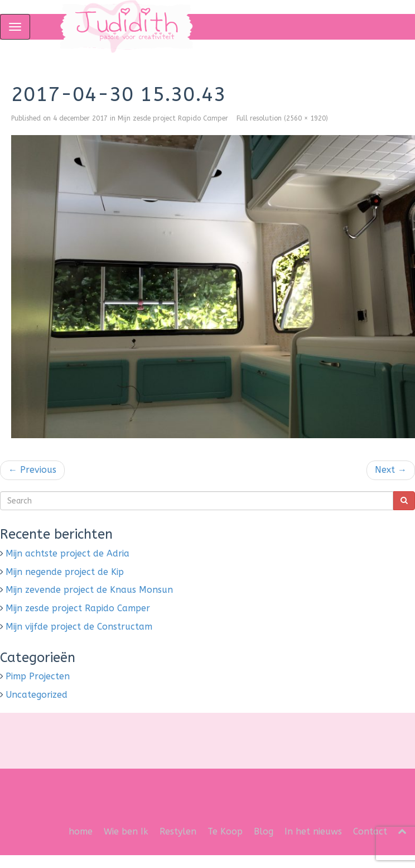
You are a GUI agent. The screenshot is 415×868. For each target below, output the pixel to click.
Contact (370, 831)
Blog (264, 831)
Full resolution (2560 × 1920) (282, 118)
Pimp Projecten (38, 676)
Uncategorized (37, 695)
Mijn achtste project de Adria (67, 553)
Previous (32, 470)
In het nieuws (313, 831)
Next (391, 470)
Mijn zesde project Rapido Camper (173, 118)
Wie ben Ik (126, 831)
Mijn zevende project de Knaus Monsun (89, 590)
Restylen (178, 831)
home (81, 831)
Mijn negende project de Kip (65, 572)
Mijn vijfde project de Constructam (79, 627)
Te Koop (225, 831)
